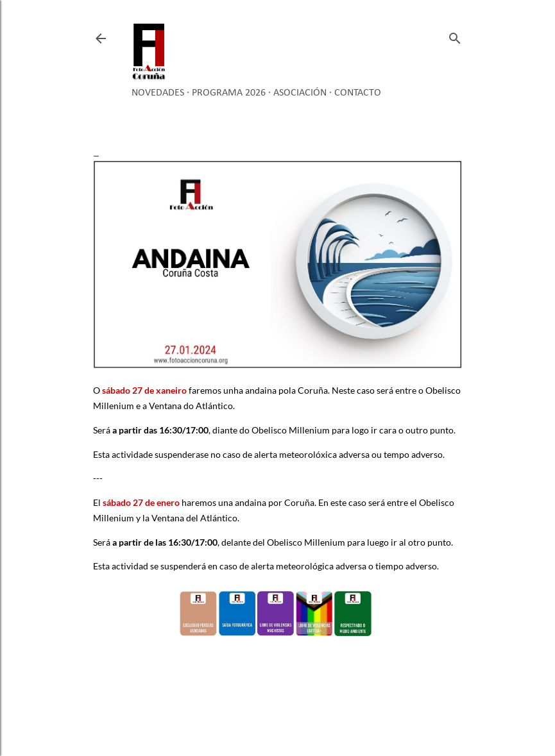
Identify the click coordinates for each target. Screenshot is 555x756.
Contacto (358, 93)
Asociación (300, 93)
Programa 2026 (229, 93)
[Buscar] (455, 36)
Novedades (158, 93)
